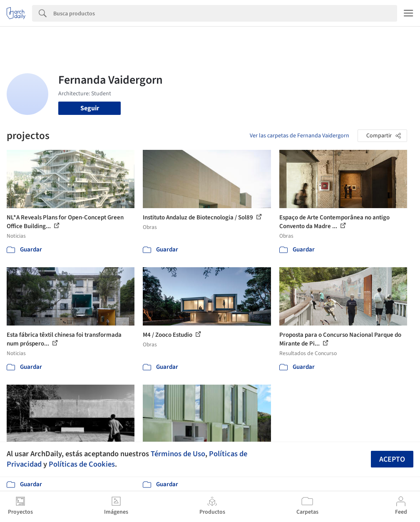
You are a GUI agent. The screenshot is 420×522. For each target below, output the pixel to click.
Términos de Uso (178, 454)
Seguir (90, 108)
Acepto (392, 459)
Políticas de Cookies (82, 464)
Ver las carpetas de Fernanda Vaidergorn (299, 136)
